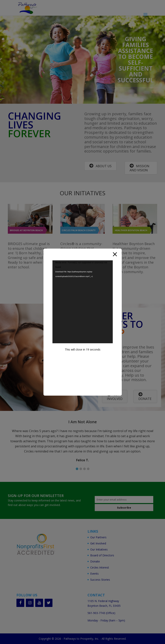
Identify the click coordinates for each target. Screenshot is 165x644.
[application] (83, 302)
